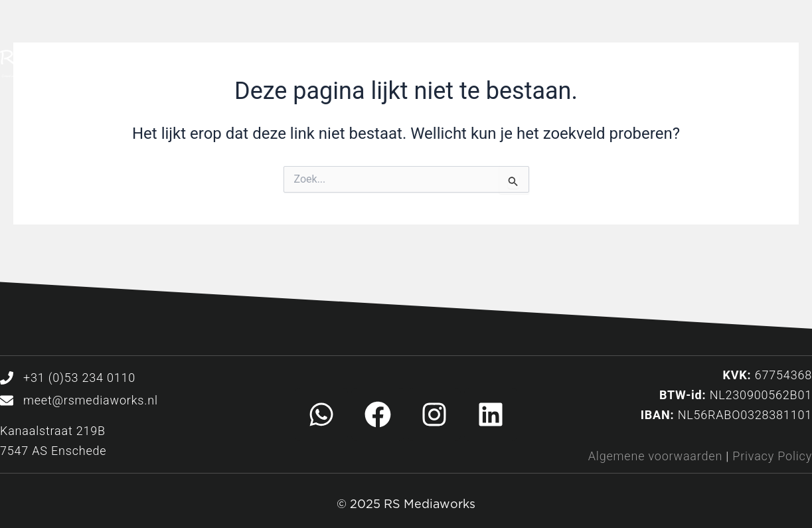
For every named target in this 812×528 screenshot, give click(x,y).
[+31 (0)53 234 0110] (7, 378)
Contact (720, 66)
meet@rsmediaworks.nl (91, 400)
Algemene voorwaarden (655, 456)
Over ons (620, 66)
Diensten (415, 66)
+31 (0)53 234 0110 (79, 378)
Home (320, 66)
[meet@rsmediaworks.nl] (7, 400)
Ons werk (518, 66)
